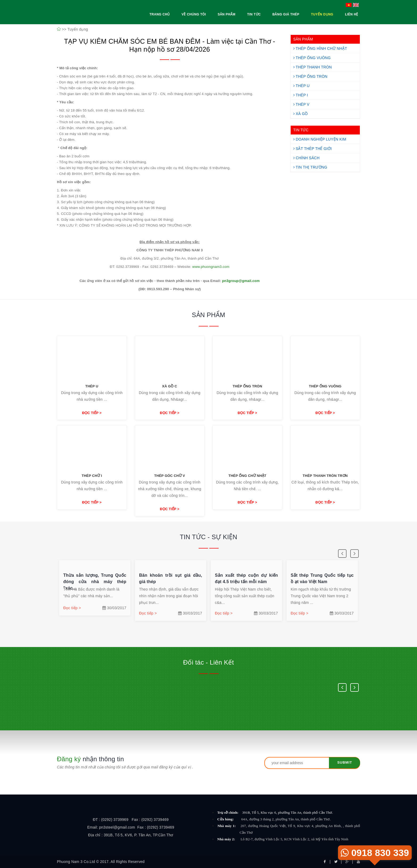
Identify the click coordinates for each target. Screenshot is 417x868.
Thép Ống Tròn (310, 76)
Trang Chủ (160, 14)
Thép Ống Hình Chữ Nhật (320, 48)
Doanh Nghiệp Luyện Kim (320, 139)
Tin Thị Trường (310, 167)
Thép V (301, 104)
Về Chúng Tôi (194, 14)
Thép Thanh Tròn (313, 67)
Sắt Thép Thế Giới (313, 149)
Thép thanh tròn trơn (325, 476)
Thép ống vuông (325, 386)
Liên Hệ (352, 14)
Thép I (301, 95)
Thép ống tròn (247, 386)
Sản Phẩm (226, 14)
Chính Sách (307, 158)
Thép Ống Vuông (312, 58)
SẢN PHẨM (303, 39)
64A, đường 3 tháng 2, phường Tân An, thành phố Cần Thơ (286, 819)
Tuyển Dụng (322, 14)
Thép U (302, 86)
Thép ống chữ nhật (247, 476)
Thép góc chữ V (170, 476)
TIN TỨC (301, 130)
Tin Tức (254, 14)
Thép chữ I (92, 476)
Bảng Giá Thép (286, 14)
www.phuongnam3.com (211, 267)
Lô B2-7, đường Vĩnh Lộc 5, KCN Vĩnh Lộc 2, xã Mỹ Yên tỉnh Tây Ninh (295, 839)
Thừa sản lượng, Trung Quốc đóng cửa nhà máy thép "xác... (95, 582)
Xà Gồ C (170, 386)
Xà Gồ (301, 114)
